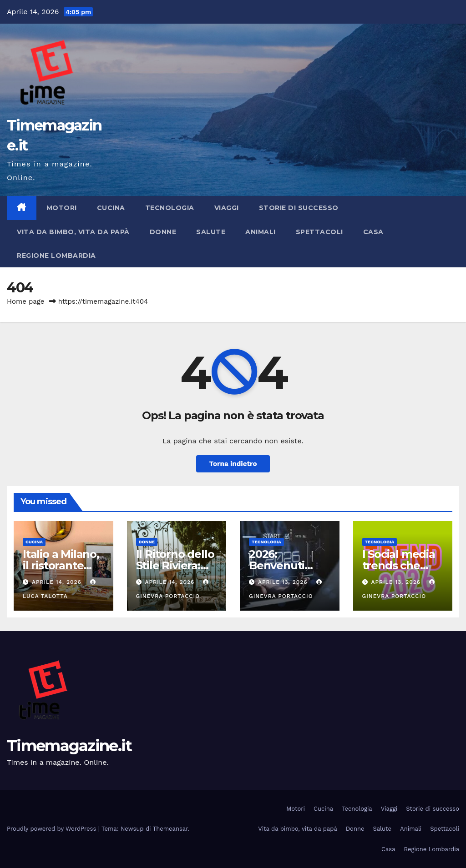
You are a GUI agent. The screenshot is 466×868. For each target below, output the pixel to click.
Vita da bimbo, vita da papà (73, 232)
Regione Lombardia (56, 256)
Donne (163, 232)
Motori (62, 208)
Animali (261, 232)
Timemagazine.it (69, 746)
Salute (211, 232)
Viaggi (227, 208)
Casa (373, 232)
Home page (26, 301)
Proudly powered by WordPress (53, 829)
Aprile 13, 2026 (284, 582)
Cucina (111, 208)
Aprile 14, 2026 (58, 582)
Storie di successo (299, 208)
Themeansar (170, 829)
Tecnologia (170, 208)
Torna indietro (233, 464)
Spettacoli (319, 232)
